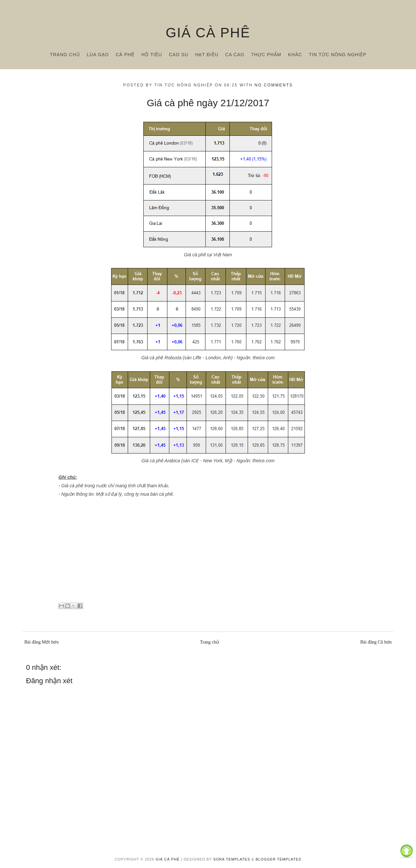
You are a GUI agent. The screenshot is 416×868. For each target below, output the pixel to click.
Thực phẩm (266, 55)
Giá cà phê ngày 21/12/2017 (208, 103)
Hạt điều (207, 55)
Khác (295, 55)
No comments (274, 85)
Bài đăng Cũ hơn (376, 642)
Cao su (179, 55)
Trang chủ (65, 55)
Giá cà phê (208, 33)
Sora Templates (232, 859)
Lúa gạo (98, 55)
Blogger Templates (278, 859)
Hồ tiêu (152, 55)
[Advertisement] (208, 552)
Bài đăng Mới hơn (42, 642)
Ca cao (235, 55)
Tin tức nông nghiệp (338, 55)
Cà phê (125, 55)
